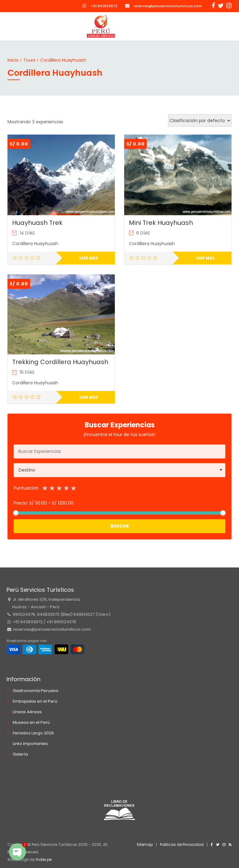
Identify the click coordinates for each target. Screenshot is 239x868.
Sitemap (145, 844)
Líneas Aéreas (27, 712)
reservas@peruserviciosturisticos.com (168, 6)
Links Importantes (30, 744)
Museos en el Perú (31, 722)
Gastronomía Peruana (35, 691)
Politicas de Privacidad (182, 844)
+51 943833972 (104, 6)
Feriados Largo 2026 (33, 733)
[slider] (16, 513)
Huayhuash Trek (37, 223)
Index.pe (44, 859)
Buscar (120, 526)
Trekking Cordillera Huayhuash (60, 362)
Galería (20, 754)
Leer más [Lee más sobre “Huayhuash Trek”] (89, 258)
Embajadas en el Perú (35, 701)
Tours (29, 60)
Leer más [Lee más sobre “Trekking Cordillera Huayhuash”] (89, 397)
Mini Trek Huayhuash (161, 223)
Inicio (13, 60)
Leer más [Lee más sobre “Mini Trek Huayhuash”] (205, 258)
